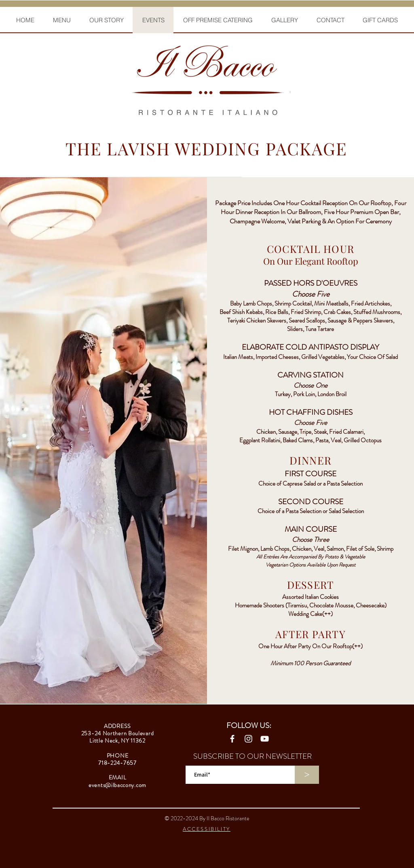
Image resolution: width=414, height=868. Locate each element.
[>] (307, 775)
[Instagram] (248, 739)
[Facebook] (232, 739)
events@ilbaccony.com (117, 785)
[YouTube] (265, 739)
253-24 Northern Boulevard (118, 733)
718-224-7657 (117, 763)
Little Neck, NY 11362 (117, 741)
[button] (61, 20)
